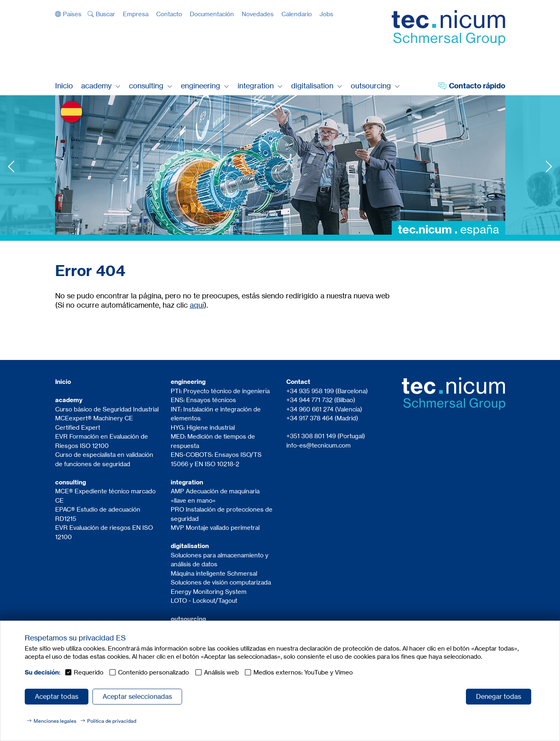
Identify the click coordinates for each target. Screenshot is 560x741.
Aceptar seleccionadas (137, 696)
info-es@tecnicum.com (319, 445)
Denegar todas (499, 696)
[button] (69, 14)
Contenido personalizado (153, 672)
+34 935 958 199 (310, 391)
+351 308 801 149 (311, 436)
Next (549, 166)
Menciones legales (55, 721)
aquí (197, 305)
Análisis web (221, 672)
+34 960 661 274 (311, 409)
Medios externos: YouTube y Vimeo (303, 672)
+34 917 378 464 (310, 418)
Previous (11, 166)
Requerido (89, 672)
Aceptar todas (57, 696)
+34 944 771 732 (309, 400)
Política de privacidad (112, 721)
